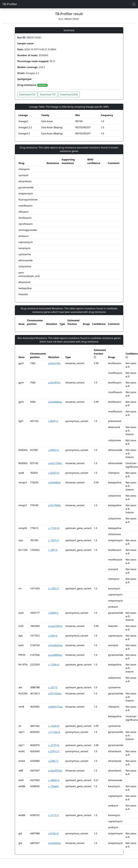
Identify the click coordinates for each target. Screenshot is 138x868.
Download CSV (27, 94)
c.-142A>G (54, 726)
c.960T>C (53, 421)
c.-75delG (53, 786)
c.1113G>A (54, 732)
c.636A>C (53, 613)
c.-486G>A (54, 780)
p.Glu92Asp (55, 843)
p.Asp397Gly (55, 771)
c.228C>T (53, 761)
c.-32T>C (53, 687)
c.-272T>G (54, 745)
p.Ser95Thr (54, 383)
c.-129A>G (54, 665)
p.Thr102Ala (55, 693)
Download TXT (48, 94)
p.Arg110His (55, 463)
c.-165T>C (54, 540)
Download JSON (69, 94)
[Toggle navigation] (134, 4)
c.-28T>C (53, 550)
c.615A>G (53, 833)
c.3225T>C (54, 473)
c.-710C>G (54, 528)
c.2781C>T (54, 751)
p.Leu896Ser (55, 655)
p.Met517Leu (55, 707)
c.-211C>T (54, 815)
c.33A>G (53, 636)
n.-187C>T (54, 589)
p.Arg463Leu (55, 645)
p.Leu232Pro (55, 626)
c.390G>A (53, 450)
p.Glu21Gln (54, 363)
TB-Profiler (10, 4)
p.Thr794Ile (54, 505)
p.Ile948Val (54, 482)
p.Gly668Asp (55, 402)
